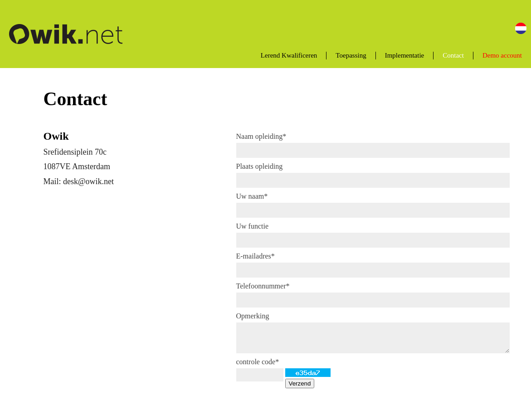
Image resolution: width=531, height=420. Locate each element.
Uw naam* (252, 196)
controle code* (258, 362)
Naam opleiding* (261, 136)
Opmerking (253, 316)
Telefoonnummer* (263, 286)
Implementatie (405, 55)
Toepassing (351, 55)
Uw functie (253, 226)
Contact (453, 55)
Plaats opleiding (260, 166)
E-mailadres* (256, 256)
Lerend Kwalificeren (289, 55)
